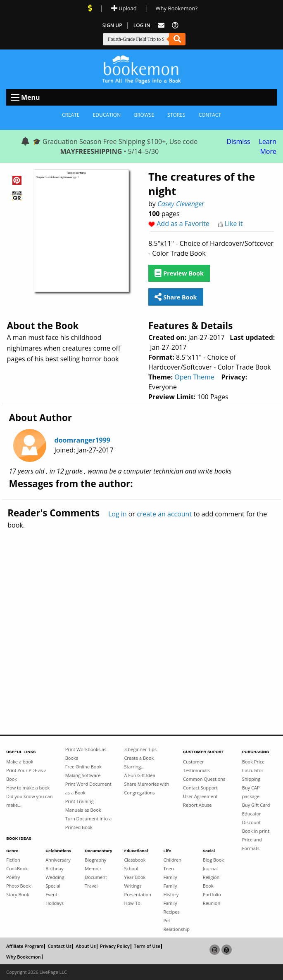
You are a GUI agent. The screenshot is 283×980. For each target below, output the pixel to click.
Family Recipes (172, 907)
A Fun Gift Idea (139, 775)
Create (71, 115)
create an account (164, 514)
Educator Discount (252, 818)
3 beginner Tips (140, 749)
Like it (234, 224)
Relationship (177, 929)
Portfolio (212, 894)
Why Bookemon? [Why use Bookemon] (177, 8)
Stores (176, 115)
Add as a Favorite (183, 224)
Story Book (18, 894)
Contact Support (200, 788)
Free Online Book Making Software (83, 771)
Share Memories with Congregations (146, 788)
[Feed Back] (161, 25)
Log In (142, 25)
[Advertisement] (141, 614)
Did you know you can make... (29, 801)
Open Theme (194, 377)
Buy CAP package (251, 792)
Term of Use (147, 946)
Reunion (212, 903)
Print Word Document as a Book (88, 788)
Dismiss (238, 141)
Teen (169, 868)
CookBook (17, 868)
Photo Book (19, 886)
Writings (133, 886)
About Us (86, 946)
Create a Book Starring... (139, 762)
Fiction (13, 860)
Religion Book (211, 881)
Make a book (20, 762)
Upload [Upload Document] (124, 8)
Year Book (135, 877)
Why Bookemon (24, 957)
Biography (95, 860)
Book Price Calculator (253, 766)
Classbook (135, 860)
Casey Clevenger (181, 204)
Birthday (54, 868)
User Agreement (200, 796)
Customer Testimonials (196, 766)
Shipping (251, 779)
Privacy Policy (115, 946)
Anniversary (58, 860)
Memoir (93, 868)
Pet (167, 920)
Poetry (13, 877)
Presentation (137, 894)
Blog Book (213, 860)
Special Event (53, 890)
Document (96, 877)
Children (172, 860)
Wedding (55, 877)
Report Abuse (197, 805)
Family (170, 877)
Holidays (55, 903)
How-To (132, 903)
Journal (210, 868)
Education (107, 115)
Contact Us (59, 946)
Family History (171, 890)
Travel (91, 886)
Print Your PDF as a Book (26, 775)
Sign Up (112, 25)
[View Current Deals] (90, 8)
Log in (118, 514)
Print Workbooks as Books (86, 754)
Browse (144, 115)
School (131, 868)
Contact (210, 115)
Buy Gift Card (256, 805)
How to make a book (28, 788)
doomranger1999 (82, 440)
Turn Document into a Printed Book (88, 823)
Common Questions (204, 779)
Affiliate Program (25, 946)
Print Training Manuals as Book (83, 806)
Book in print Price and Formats (256, 840)
